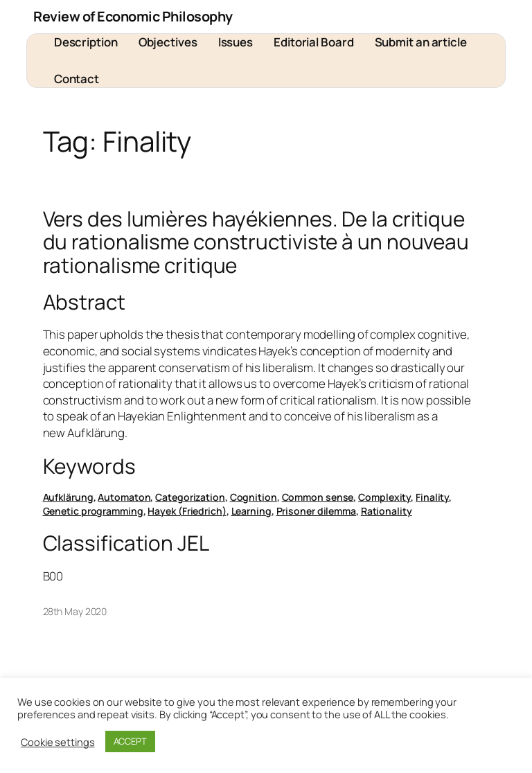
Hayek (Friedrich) (187, 511)
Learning (251, 511)
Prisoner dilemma (316, 511)
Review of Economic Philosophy (133, 16)
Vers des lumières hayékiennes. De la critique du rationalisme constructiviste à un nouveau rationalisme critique (256, 242)
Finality (432, 497)
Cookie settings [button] (58, 742)
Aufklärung (68, 497)
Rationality (387, 511)
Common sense (318, 497)
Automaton (124, 497)
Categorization (190, 497)
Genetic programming (93, 511)
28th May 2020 (75, 611)
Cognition (254, 497)
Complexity (384, 497)
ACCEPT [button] (130, 741)
